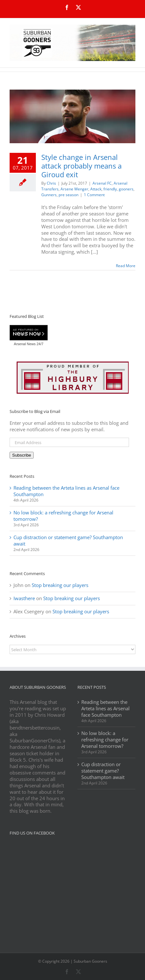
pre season (68, 195)
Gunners (49, 195)
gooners (126, 189)
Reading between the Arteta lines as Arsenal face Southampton (66, 491)
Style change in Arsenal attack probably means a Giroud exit (81, 166)
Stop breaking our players (60, 585)
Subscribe (22, 455)
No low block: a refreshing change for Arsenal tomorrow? (63, 516)
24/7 (39, 344)
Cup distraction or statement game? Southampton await (68, 540)
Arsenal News (25, 344)
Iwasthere (24, 598)
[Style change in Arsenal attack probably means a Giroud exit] (72, 116)
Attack (96, 189)
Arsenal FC (102, 183)
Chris (51, 183)
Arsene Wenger (74, 189)
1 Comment (94, 195)
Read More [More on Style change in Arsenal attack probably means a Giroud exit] (126, 266)
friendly (110, 189)
